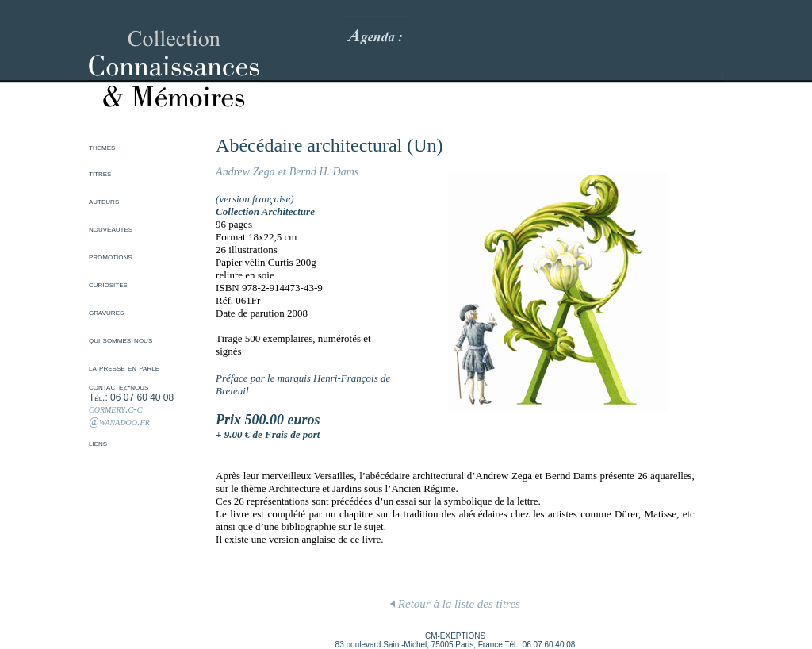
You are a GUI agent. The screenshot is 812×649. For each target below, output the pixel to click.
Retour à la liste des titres (455, 604)
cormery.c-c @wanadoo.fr (119, 415)
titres (100, 173)
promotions (111, 256)
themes (102, 147)
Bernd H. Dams (324, 172)
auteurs (104, 201)
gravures (106, 312)
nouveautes (111, 228)
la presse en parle (124, 367)
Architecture (288, 211)
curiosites (108, 284)
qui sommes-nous (121, 340)
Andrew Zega (245, 172)
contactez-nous (119, 386)
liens (98, 443)
